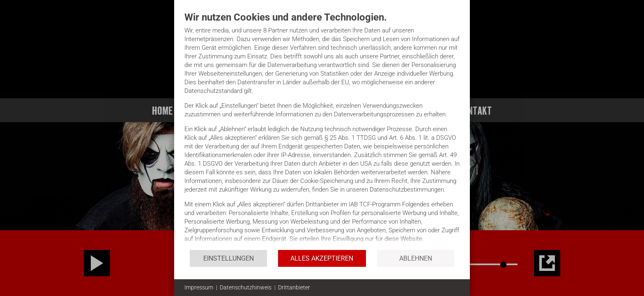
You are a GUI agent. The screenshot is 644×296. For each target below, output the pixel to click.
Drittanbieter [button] (294, 287)
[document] (322, 130)
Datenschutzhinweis (246, 287)
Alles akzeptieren (322, 258)
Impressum (199, 287)
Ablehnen (416, 258)
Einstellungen (229, 258)
